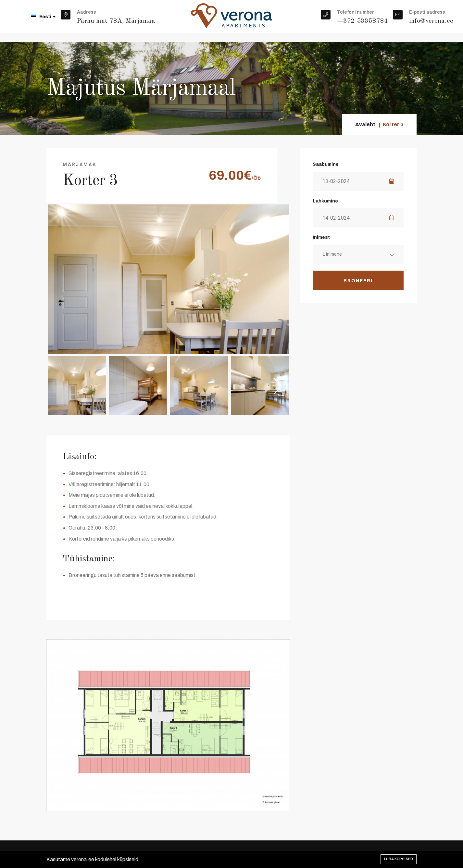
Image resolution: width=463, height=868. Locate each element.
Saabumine (326, 164)
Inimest (321, 237)
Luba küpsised (399, 859)
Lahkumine (325, 201)
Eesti (43, 17)
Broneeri (358, 281)
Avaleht (365, 124)
